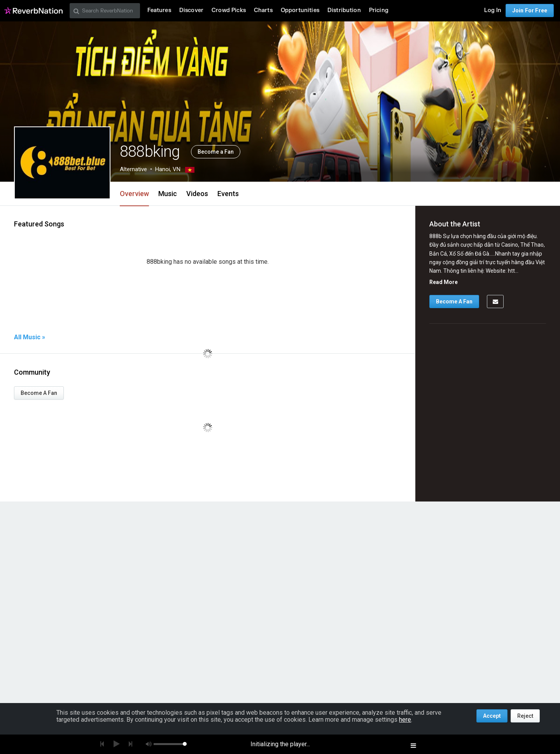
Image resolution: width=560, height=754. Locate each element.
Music (168, 194)
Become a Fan (216, 152)
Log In (493, 10)
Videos (197, 194)
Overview (134, 194)
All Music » (30, 337)
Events (228, 194)
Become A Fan (39, 393)
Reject (525, 716)
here (405, 720)
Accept (492, 716)
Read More (444, 282)
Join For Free (530, 11)
